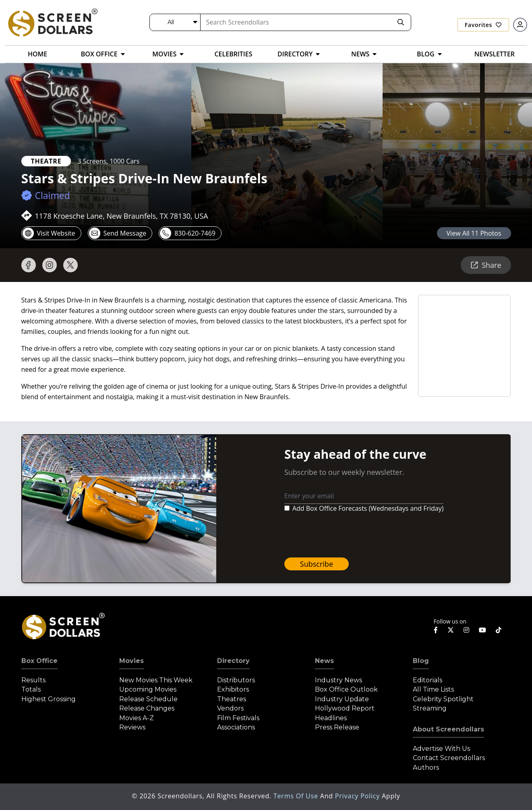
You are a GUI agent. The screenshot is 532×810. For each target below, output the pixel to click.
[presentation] (346, 535)
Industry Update (342, 699)
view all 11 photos (474, 233)
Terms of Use (297, 796)
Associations (236, 727)
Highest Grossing (49, 699)
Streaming (430, 708)
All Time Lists (433, 689)
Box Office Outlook (346, 689)
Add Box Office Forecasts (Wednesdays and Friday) (368, 508)
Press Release (337, 727)
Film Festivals (238, 718)
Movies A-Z (137, 718)
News (324, 661)
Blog (421, 661)
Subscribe (317, 564)
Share (486, 265)
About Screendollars (448, 729)
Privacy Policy (358, 796)
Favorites (483, 25)
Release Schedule (148, 699)
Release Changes (147, 708)
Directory (233, 661)
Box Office (39, 661)
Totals (31, 689)
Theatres (232, 699)
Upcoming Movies (148, 689)
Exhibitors (233, 689)
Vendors (230, 708)
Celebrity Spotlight (443, 699)
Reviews (132, 727)
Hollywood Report (345, 708)
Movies (131, 661)
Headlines (331, 718)
